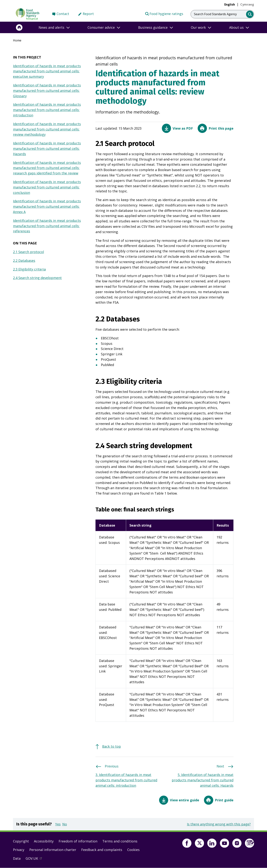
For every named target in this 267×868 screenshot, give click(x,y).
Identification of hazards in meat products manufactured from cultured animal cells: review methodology (47, 129)
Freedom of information (78, 841)
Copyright (21, 841)
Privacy (19, 850)
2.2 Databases (24, 261)
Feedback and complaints (102, 850)
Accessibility (44, 841)
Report (88, 14)
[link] (247, 4)
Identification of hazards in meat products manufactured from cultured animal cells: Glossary (47, 91)
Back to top (112, 746)
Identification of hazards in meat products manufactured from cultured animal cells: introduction (47, 110)
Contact (63, 14)
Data (17, 858)
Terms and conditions (120, 841)
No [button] (65, 824)
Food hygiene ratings (164, 14)
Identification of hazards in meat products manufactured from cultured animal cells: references (47, 226)
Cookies (133, 850)
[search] (250, 14)
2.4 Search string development (37, 278)
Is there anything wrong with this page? (219, 824)
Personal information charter (53, 850)
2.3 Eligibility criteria (29, 269)
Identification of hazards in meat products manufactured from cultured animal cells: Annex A (47, 206)
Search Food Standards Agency (215, 14)
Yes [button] (58, 824)
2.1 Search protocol (28, 252)
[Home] (19, 27)
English (230, 4)
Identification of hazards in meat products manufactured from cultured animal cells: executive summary (47, 71)
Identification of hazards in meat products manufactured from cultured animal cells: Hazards (47, 148)
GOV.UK (35, 859)
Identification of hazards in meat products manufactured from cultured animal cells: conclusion (47, 187)
